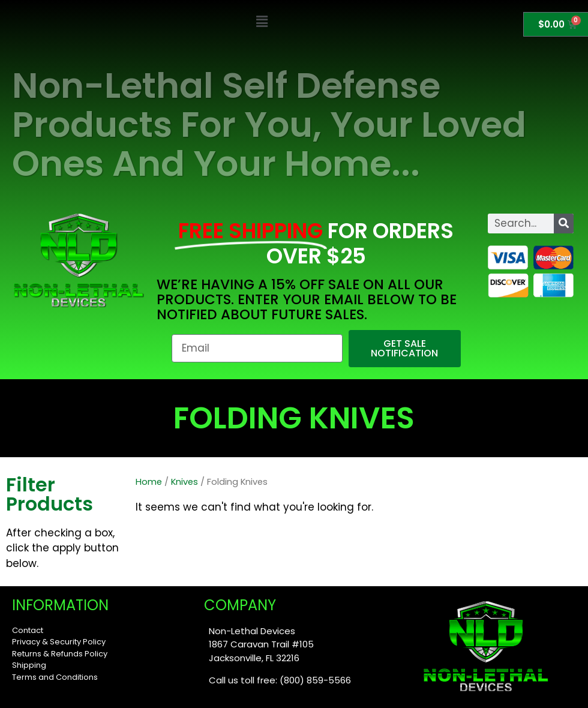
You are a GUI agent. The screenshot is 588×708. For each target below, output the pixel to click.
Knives (184, 482)
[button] (262, 22)
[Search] (564, 223)
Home (149, 482)
